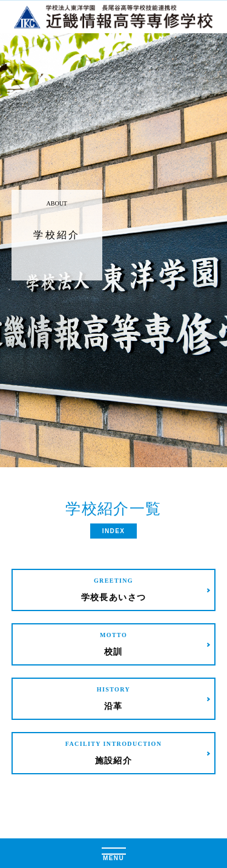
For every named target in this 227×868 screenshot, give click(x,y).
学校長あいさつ (114, 589)
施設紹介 (114, 752)
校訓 (114, 643)
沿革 (114, 698)
